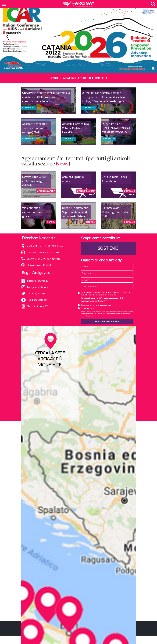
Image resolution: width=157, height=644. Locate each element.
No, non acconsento (88, 308)
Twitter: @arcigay (36, 294)
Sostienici (108, 248)
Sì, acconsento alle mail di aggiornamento (96, 305)
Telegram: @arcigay (37, 300)
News (62, 164)
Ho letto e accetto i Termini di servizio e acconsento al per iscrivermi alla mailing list (106, 294)
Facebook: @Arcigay (37, 281)
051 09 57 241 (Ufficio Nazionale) (43, 259)
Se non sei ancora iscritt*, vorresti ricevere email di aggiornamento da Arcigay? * (102, 300)
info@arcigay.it (34, 265)
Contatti (47, 265)
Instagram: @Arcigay (38, 287)
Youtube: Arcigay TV (37, 306)
